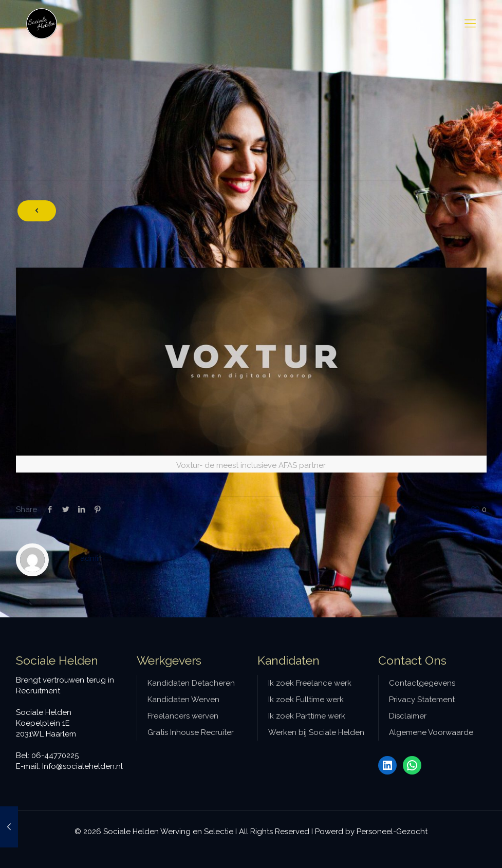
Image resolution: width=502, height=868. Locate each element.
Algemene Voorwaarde (431, 732)
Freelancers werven (183, 716)
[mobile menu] (470, 23)
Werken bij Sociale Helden (316, 732)
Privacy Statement (422, 700)
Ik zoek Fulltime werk (306, 700)
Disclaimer (408, 716)
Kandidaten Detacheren (191, 683)
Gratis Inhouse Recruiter (191, 732)
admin (91, 558)
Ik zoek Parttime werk (307, 716)
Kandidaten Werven (183, 700)
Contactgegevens (422, 683)
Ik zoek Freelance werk (310, 683)
